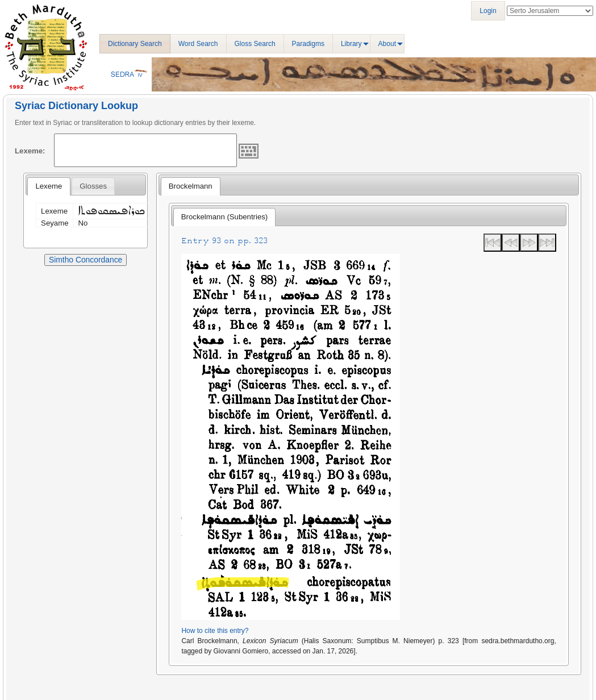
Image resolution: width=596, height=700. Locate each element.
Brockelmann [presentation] (191, 186)
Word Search (198, 44)
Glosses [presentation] (93, 186)
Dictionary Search (135, 44)
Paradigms (308, 44)
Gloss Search (255, 44)
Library (351, 44)
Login (488, 11)
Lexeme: (30, 151)
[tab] (49, 186)
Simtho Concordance (86, 260)
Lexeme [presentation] (49, 186)
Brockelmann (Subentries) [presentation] (224, 217)
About (387, 44)
